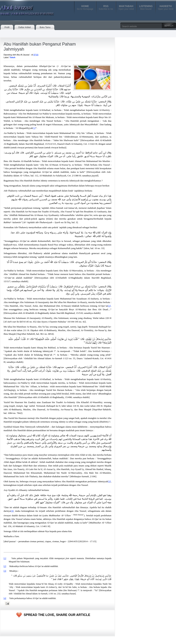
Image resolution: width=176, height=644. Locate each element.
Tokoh (12, 57)
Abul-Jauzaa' (23, 9)
